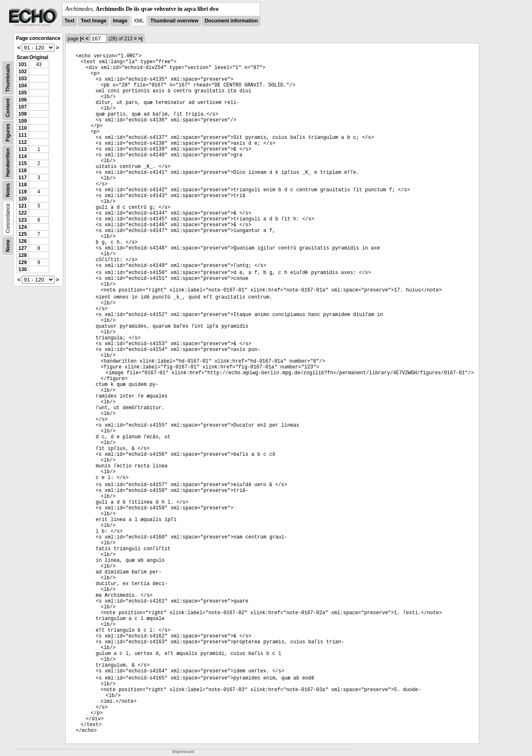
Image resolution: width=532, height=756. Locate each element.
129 (22, 262)
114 (22, 156)
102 (22, 72)
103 (22, 79)
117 (22, 178)
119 (22, 192)
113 (22, 149)
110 (22, 128)
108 (22, 114)
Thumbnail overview (174, 21)
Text (69, 21)
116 (22, 170)
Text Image (94, 21)
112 (22, 142)
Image (120, 21)
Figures (8, 132)
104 (22, 86)
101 (22, 64)
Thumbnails (8, 78)
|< (82, 39)
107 (22, 107)
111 (22, 135)
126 (22, 241)
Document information (231, 21)
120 (22, 199)
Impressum (183, 752)
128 (22, 255)
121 (22, 206)
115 (22, 163)
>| (140, 39)
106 (22, 100)
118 (22, 185)
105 (22, 93)
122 (22, 213)
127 (22, 248)
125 (22, 234)
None (8, 246)
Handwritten (8, 162)
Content (8, 108)
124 (22, 227)
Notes (8, 190)
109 (22, 121)
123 (22, 220)
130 (22, 269)
